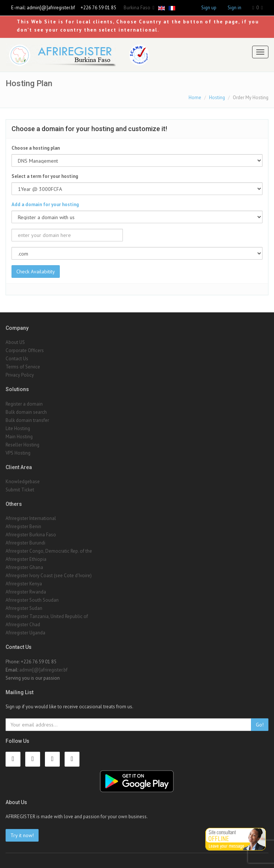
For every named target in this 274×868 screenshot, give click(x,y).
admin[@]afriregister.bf (51, 8)
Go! (260, 725)
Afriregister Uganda (25, 633)
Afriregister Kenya (24, 584)
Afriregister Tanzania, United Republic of (47, 616)
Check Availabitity (36, 272)
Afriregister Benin (23, 526)
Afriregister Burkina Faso (31, 535)
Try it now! (22, 835)
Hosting (217, 97)
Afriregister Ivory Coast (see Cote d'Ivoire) (49, 576)
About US (15, 342)
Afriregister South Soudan (32, 600)
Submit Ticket (20, 490)
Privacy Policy (20, 375)
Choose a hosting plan (36, 148)
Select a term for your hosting (45, 176)
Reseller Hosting (22, 445)
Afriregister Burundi (25, 543)
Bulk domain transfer (27, 420)
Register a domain (24, 404)
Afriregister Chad (23, 625)
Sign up (209, 8)
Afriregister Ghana (24, 567)
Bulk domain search (26, 412)
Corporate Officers (25, 350)
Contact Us (17, 359)
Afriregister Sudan (24, 608)
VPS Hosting (18, 453)
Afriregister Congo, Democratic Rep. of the (49, 551)
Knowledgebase (23, 482)
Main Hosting (19, 437)
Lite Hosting (18, 428)
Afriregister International (31, 518)
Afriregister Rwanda (26, 592)
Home (195, 97)
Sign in (234, 8)
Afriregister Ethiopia (26, 559)
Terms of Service (23, 367)
